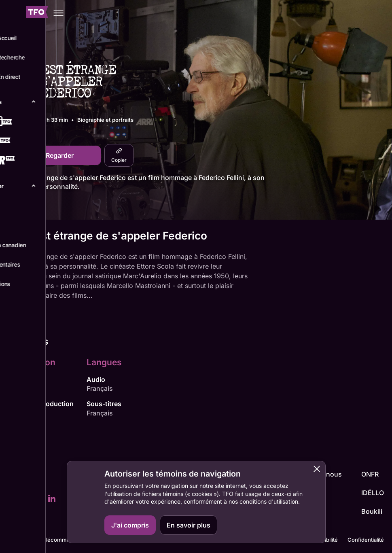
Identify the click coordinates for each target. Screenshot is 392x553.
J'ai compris (130, 525)
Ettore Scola (26, 388)
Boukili (372, 511)
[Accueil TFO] (37, 13)
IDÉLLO (373, 493)
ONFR (370, 474)
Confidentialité (366, 540)
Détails (21, 206)
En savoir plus (189, 525)
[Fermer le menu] (13, 13)
